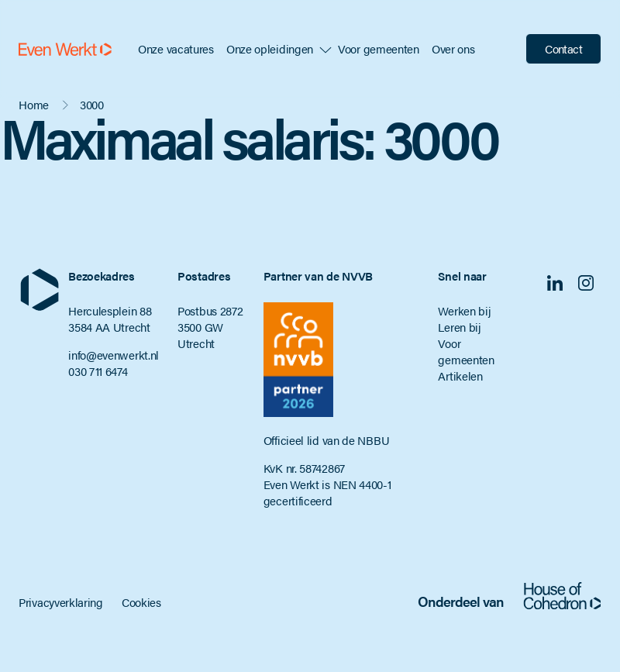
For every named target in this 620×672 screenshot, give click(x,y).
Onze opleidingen (270, 48)
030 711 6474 (98, 371)
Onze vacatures (176, 48)
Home (34, 104)
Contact (563, 48)
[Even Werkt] (65, 49)
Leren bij (459, 327)
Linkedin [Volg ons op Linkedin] (555, 283)
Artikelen (460, 376)
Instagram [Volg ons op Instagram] (586, 283)
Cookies (141, 602)
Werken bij (464, 310)
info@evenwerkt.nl (114, 355)
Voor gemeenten (379, 48)
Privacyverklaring (61, 602)
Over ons (453, 48)
